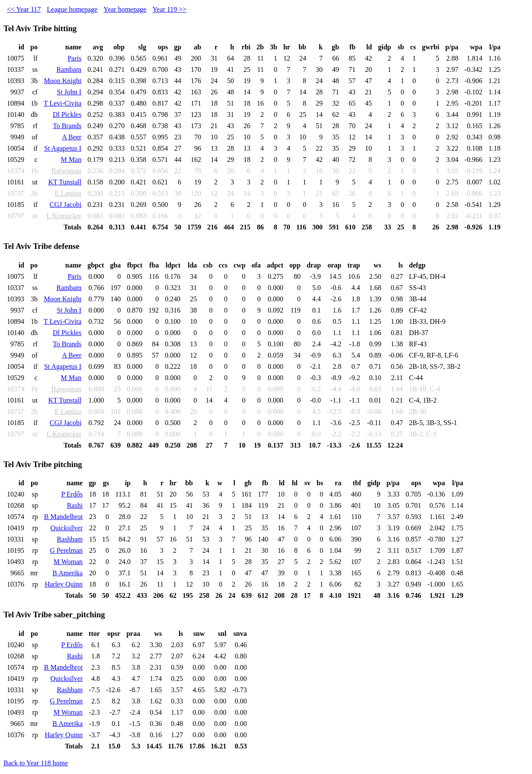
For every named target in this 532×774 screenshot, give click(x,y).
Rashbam (70, 539)
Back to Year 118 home (36, 763)
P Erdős (72, 494)
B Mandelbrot (63, 517)
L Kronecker (64, 216)
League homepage (72, 9)
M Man (71, 160)
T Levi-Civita (62, 103)
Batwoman (66, 171)
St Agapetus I (63, 148)
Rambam (69, 69)
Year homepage (125, 9)
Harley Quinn (64, 584)
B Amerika (67, 573)
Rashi (75, 505)
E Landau (68, 193)
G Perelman (66, 550)
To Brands (67, 126)
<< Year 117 (24, 9)
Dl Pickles (67, 114)
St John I (69, 92)
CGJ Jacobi (66, 205)
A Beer (72, 137)
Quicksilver (66, 528)
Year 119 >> (169, 9)
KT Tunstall (65, 182)
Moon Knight (62, 81)
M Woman (68, 562)
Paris (74, 58)
